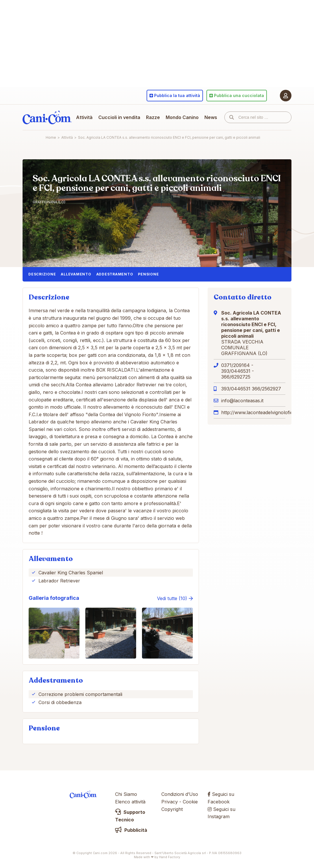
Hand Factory (170, 857)
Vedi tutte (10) (172, 598)
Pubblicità (131, 830)
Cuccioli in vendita (119, 117)
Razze (153, 117)
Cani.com (47, 117)
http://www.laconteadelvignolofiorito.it (263, 412)
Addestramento (115, 274)
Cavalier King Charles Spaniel (71, 573)
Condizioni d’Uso (180, 794)
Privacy (170, 802)
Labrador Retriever (59, 581)
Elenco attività (130, 802)
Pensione (148, 274)
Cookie (190, 802)
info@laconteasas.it (242, 401)
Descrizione (42, 274)
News (211, 117)
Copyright (172, 809)
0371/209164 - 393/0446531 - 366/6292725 (238, 371)
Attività (84, 117)
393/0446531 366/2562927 (251, 389)
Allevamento (76, 274)
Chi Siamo (126, 794)
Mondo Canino (182, 117)
